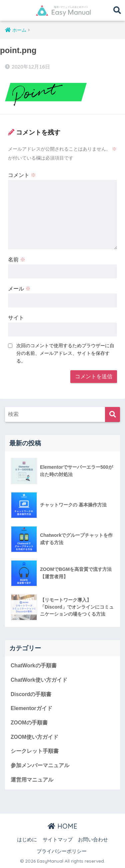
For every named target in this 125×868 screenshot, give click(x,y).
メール (19, 289)
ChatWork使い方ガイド (39, 680)
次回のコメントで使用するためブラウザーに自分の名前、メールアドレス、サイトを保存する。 (65, 353)
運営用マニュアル (32, 780)
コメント (22, 175)
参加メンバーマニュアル (40, 765)
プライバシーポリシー (62, 851)
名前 (17, 260)
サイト (16, 318)
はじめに (27, 840)
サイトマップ (58, 840)
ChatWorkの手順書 (34, 666)
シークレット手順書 (35, 751)
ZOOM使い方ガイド (34, 737)
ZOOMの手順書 (29, 723)
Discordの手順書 (31, 694)
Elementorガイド (31, 708)
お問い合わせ (93, 840)
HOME (62, 826)
